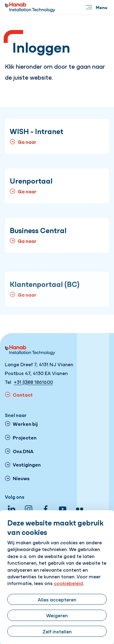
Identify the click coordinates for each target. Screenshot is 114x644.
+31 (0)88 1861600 (33, 382)
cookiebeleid (68, 583)
